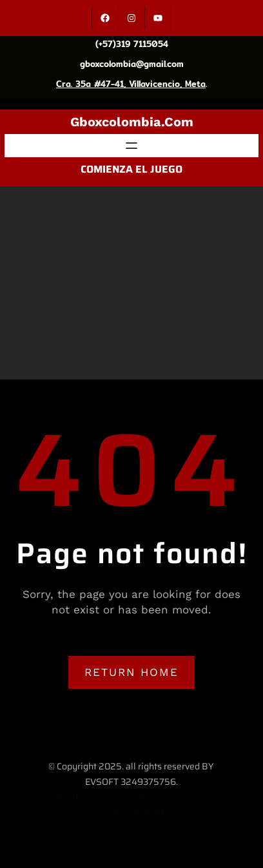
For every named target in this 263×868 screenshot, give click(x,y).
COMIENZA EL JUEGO (131, 169)
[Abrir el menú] (131, 146)
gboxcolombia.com (132, 122)
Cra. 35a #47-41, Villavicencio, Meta (131, 84)
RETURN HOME (131, 672)
